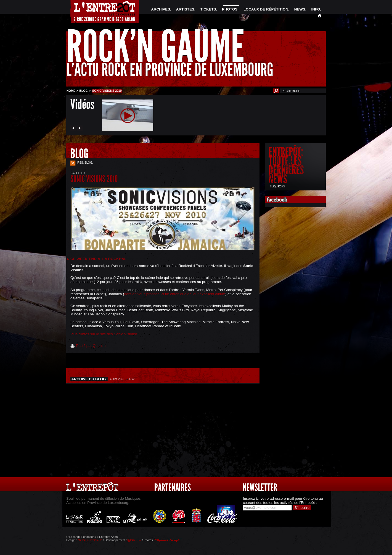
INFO (316, 9)
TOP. (132, 379)
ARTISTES (185, 9)
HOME (71, 91)
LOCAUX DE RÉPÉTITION (266, 9)
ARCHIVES (161, 9)
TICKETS (208, 9)
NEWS (300, 9)
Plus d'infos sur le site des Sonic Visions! (104, 334)
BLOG (84, 91)
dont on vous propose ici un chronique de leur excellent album (175, 294)
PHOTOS (230, 9)
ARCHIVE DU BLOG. (89, 379)
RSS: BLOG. (85, 163)
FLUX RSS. (117, 379)
